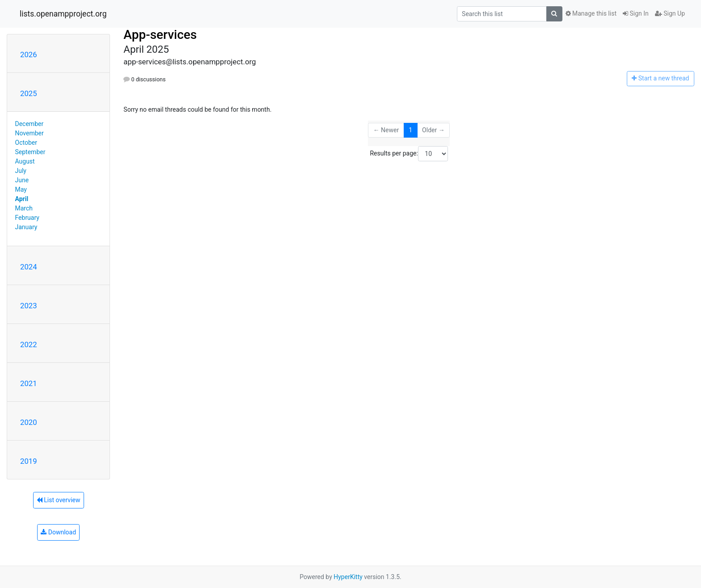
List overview (59, 500)
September (30, 152)
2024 (29, 267)
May (21, 189)
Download (58, 532)
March (24, 208)
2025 (29, 93)
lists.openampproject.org (63, 14)
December (30, 124)
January (26, 227)
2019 (29, 461)
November (30, 133)
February (27, 218)
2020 (29, 422)
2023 (29, 306)
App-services (160, 35)
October (26, 143)
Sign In (636, 13)
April (22, 199)
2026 (29, 55)
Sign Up (670, 13)
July (21, 171)
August (25, 161)
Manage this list (591, 13)
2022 (29, 344)
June (22, 180)
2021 (29, 383)
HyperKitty (348, 577)
